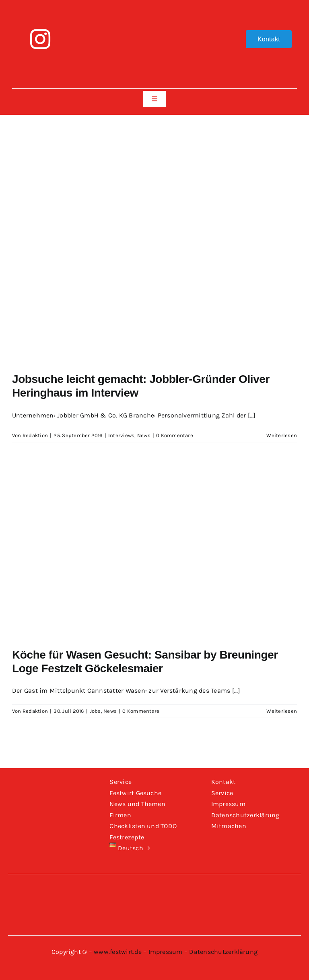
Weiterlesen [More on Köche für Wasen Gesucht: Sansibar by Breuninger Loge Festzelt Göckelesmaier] (282, 711)
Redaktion (35, 435)
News (144, 435)
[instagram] (40, 39)
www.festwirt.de (118, 952)
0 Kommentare (175, 435)
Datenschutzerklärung (223, 952)
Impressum (166, 952)
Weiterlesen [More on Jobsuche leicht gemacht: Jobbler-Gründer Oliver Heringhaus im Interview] (282, 435)
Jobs (95, 711)
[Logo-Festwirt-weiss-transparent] (154, 11)
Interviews (121, 435)
